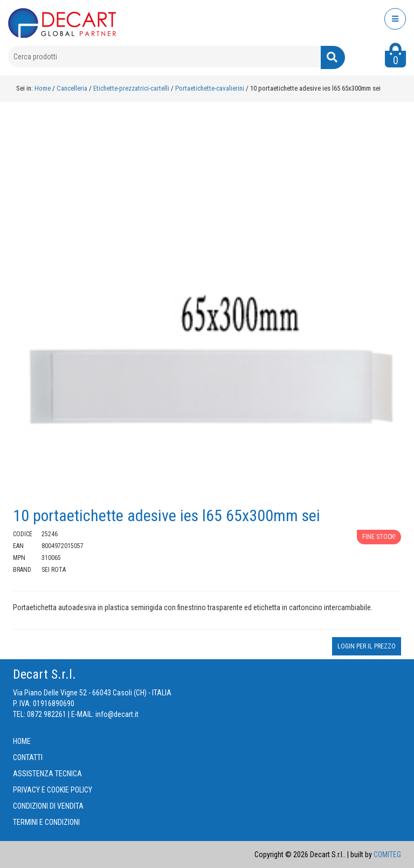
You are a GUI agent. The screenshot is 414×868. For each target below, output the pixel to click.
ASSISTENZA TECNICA (47, 774)
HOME (22, 741)
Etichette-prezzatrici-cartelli (132, 88)
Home (43, 88)
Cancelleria (73, 88)
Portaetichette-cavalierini (211, 88)
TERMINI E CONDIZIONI (46, 822)
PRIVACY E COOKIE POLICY (53, 790)
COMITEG (387, 855)
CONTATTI (28, 757)
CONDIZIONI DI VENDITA (48, 806)
